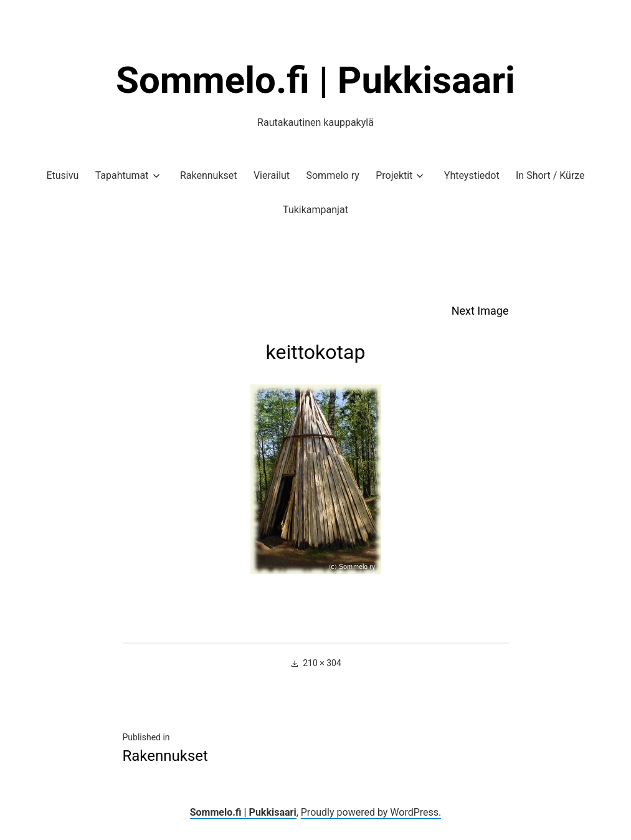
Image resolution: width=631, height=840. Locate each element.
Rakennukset (209, 175)
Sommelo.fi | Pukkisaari (315, 80)
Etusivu (62, 175)
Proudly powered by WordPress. (371, 812)
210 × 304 (322, 663)
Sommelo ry (332, 175)
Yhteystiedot (472, 175)
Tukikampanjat (315, 210)
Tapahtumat (122, 175)
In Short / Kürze (550, 175)
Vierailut (272, 175)
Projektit (394, 175)
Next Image (480, 311)
